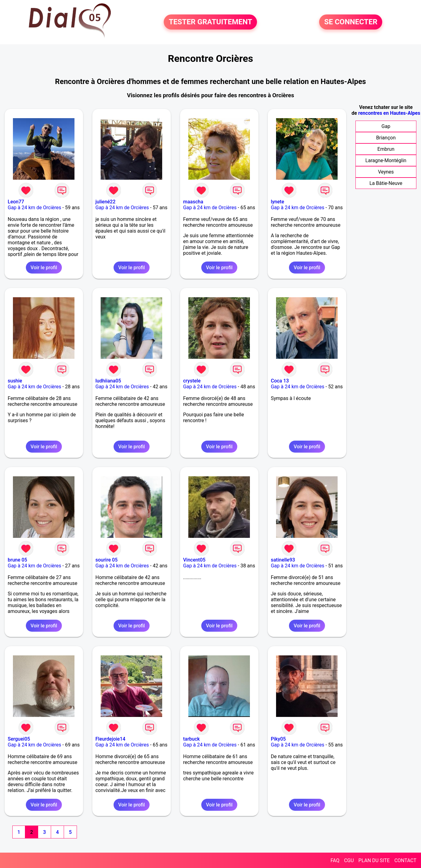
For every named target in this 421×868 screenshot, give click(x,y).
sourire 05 (106, 560)
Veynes (386, 172)
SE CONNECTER (351, 22)
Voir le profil (44, 268)
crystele (192, 381)
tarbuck (191, 739)
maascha (193, 202)
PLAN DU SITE (374, 860)
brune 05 (17, 560)
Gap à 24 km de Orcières (34, 208)
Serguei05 (19, 739)
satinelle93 (283, 560)
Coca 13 (280, 381)
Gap (386, 126)
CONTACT (405, 860)
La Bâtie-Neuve (386, 183)
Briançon (386, 138)
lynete (277, 202)
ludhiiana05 (108, 381)
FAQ (335, 860)
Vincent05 (194, 560)
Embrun (386, 149)
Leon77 (16, 202)
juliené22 (105, 202)
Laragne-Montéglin (386, 160)
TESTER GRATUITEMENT (210, 22)
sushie (15, 381)
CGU (349, 860)
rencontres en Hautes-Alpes (389, 113)
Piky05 (278, 739)
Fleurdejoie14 (110, 739)
